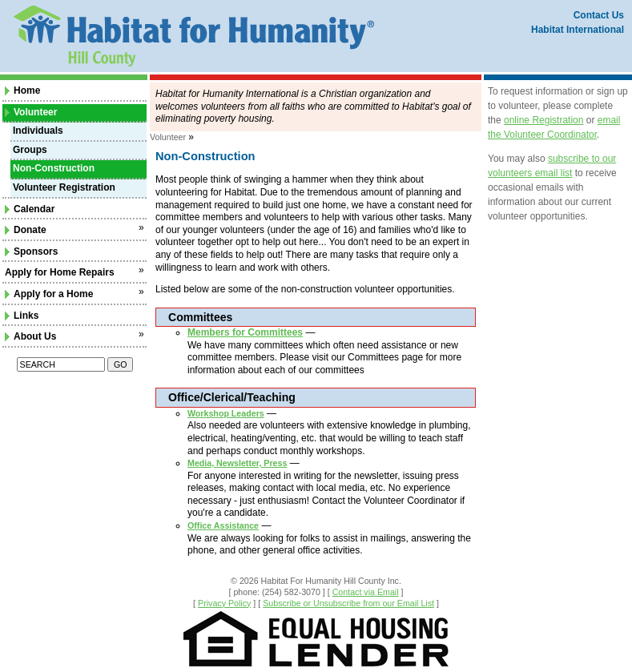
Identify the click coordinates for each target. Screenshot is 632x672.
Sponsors (31, 251)
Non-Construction (54, 168)
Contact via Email (366, 592)
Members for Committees (245, 332)
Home (22, 91)
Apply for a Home (49, 294)
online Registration (543, 120)
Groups (30, 150)
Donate (26, 230)
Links (22, 316)
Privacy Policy (224, 603)
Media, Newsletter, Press (237, 463)
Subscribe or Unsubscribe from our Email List (348, 603)
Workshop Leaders (226, 413)
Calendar (30, 209)
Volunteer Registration (64, 187)
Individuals (38, 131)
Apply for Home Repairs (60, 272)
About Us (30, 336)
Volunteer (31, 112)
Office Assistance (223, 525)
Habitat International (578, 30)
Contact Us (599, 15)
